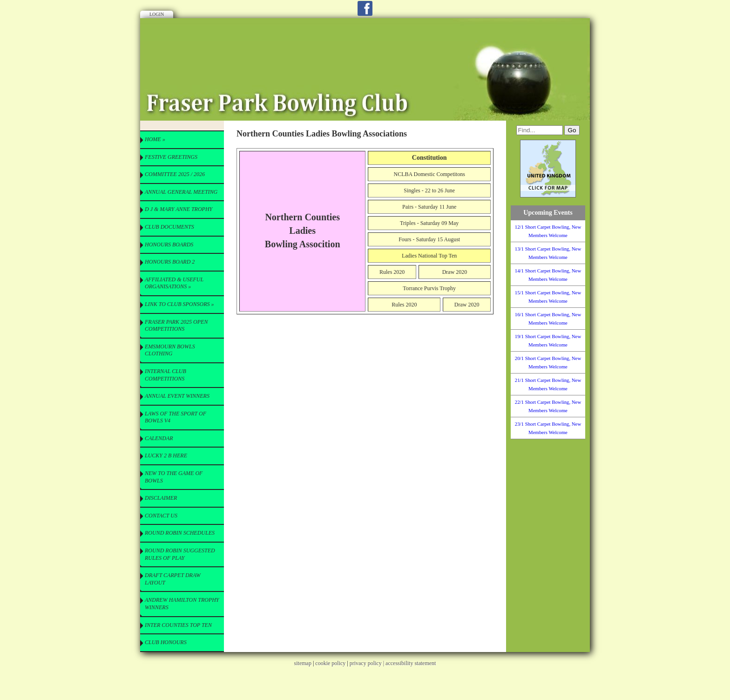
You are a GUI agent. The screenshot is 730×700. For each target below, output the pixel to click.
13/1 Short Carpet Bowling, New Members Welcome (548, 253)
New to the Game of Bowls (174, 477)
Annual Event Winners (177, 396)
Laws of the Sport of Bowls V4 (176, 417)
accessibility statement (411, 663)
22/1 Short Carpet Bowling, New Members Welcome (548, 406)
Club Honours (166, 642)
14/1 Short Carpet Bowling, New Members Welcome (548, 275)
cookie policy (330, 663)
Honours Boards (169, 245)
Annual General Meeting (181, 192)
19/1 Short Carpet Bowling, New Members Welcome (548, 340)
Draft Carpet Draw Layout (173, 579)
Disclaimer (161, 498)
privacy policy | (368, 663)
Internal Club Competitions (166, 375)
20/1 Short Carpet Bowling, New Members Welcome (548, 362)
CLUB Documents (169, 227)
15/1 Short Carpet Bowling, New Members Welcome (548, 297)
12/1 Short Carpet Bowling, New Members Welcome (548, 231)
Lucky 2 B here (166, 455)
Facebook (365, 8)
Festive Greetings (171, 157)
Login (157, 14)
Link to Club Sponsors (179, 304)
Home (155, 139)
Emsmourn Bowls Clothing (170, 350)
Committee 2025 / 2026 (175, 174)
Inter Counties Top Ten (178, 625)
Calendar (159, 438)
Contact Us (161, 516)
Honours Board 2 (170, 262)
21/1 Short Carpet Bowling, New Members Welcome (548, 384)
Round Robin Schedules (180, 533)
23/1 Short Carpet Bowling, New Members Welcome (548, 428)
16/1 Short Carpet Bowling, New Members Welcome (548, 319)
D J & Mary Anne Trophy (179, 209)
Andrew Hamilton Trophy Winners (182, 604)
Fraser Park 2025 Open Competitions (176, 326)
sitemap (303, 663)
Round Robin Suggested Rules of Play (180, 554)
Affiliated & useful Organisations (174, 283)
